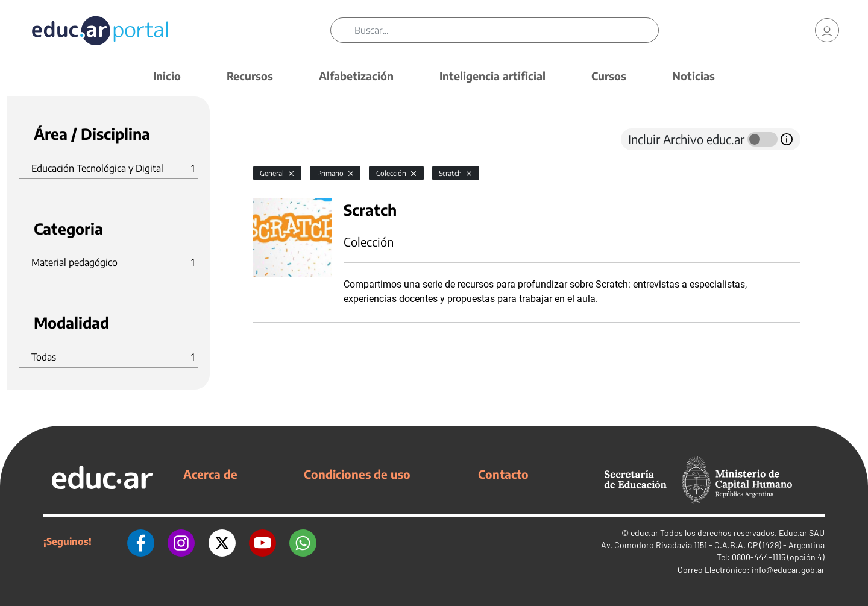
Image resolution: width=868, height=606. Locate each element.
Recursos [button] (250, 76)
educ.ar (644, 533)
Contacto (503, 474)
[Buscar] (506, 30)
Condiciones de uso (357, 474)
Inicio (167, 76)
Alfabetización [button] (356, 76)
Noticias (693, 76)
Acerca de (210, 474)
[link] (827, 30)
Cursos (609, 76)
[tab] (277, 139)
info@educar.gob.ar (788, 570)
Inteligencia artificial (492, 76)
